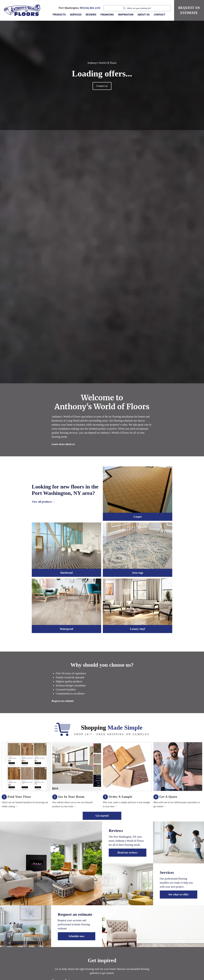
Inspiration (126, 15)
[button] (60, 15)
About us (144, 15)
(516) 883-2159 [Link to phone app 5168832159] (92, 8)
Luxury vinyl (138, 629)
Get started (102, 816)
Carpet (138, 517)
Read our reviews (127, 853)
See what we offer (178, 894)
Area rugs (138, 573)
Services (76, 15)
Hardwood (66, 573)
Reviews (91, 15)
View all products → (43, 502)
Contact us (102, 86)
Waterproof (67, 629)
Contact (159, 15)
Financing (107, 15)
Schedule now (76, 936)
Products (59, 15)
